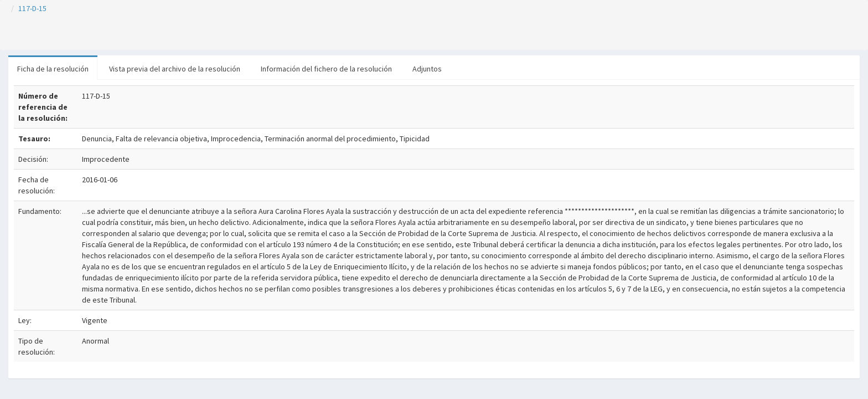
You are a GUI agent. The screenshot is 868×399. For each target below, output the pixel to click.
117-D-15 (32, 8)
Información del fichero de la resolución (326, 69)
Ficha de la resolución (53, 69)
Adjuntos (427, 69)
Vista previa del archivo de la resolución (175, 69)
